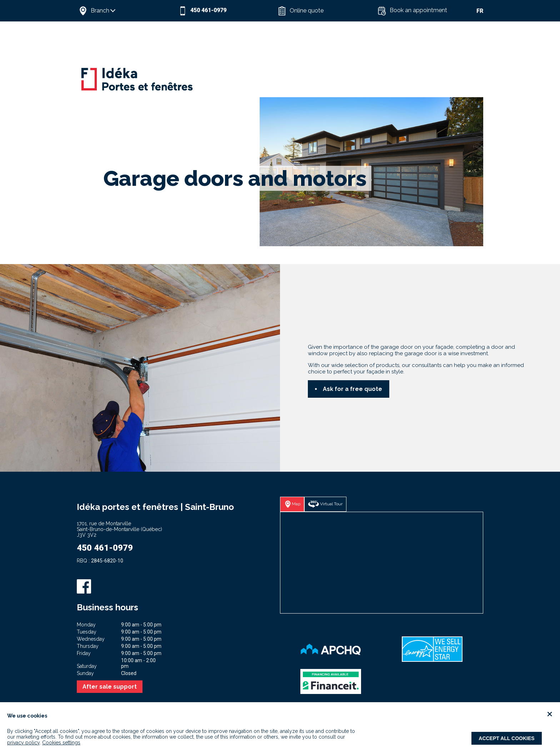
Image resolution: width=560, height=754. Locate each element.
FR (480, 11)
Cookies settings (61, 743)
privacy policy (23, 743)
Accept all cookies (506, 738)
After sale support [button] (110, 687)
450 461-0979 (105, 548)
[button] (127, 11)
